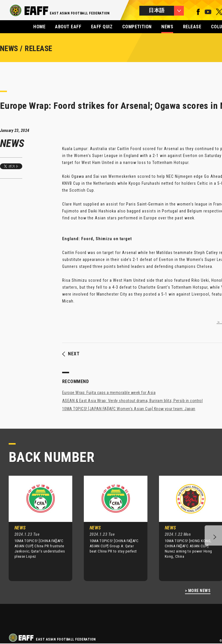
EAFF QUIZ (102, 27)
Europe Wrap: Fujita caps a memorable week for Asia (109, 393)
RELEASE (192, 27)
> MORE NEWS (198, 591)
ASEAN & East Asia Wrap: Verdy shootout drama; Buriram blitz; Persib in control (132, 401)
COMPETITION (137, 27)
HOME (39, 27)
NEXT (71, 354)
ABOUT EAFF (68, 27)
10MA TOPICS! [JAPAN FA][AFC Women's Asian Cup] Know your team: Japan (129, 409)
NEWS (167, 27)
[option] (36, 528)
